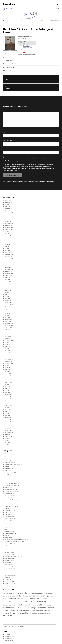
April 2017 (7, 296)
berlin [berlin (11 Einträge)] (16, 596)
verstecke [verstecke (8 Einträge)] (34, 613)
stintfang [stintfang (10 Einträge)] (40, 611)
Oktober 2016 (8, 307)
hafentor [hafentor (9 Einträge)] (15, 602)
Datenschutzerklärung (34, 167)
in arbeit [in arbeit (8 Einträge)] (17, 605)
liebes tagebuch (9, 531)
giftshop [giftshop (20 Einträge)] (34, 599)
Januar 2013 (8, 376)
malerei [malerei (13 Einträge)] (50, 605)
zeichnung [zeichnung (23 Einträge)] (8, 616)
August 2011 (8, 405)
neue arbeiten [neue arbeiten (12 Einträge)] (18, 608)
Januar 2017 (8, 303)
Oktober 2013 (8, 361)
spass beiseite (8, 569)
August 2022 (8, 230)
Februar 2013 (8, 374)
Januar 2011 (8, 420)
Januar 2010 (8, 430)
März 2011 (8, 416)
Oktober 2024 (8, 211)
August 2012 (8, 382)
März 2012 (8, 393)
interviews (7, 515)
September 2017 (9, 288)
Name (5, 132)
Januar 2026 (8, 200)
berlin (6, 466)
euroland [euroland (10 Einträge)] (28, 599)
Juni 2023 (7, 219)
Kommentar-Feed (9, 639)
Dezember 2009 (9, 432)
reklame (7, 563)
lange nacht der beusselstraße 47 (14, 527)
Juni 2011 (7, 409)
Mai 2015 (7, 330)
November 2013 (9, 359)
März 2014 (8, 351)
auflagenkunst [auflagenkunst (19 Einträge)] (40, 593)
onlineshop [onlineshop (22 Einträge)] (27, 608)
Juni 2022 (7, 232)
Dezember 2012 (9, 378)
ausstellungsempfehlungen (12, 464)
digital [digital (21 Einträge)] (28, 596)
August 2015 (8, 328)
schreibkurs (8, 567)
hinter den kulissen (10, 502)
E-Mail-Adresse (8, 140)
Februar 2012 (8, 395)
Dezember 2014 (9, 334)
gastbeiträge (8, 487)
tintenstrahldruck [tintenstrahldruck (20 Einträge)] (24, 613)
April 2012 (7, 390)
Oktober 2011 (8, 401)
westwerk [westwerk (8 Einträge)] (48, 613)
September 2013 (9, 363)
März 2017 (8, 299)
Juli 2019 (7, 261)
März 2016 (8, 317)
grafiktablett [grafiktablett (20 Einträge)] (8, 602)
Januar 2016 (8, 322)
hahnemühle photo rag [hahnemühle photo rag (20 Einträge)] (27, 602)
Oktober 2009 (8, 434)
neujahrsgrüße (9, 554)
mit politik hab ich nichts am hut (13, 542)
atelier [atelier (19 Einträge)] (31, 593)
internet (8, 64)
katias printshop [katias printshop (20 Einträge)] (26, 605)
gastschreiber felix (10, 489)
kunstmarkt (8, 525)
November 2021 (9, 240)
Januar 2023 (8, 221)
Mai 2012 (7, 388)
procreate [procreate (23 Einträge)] (21, 610)
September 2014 (9, 340)
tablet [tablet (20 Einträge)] (15, 613)
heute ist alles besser (10, 500)
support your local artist (11, 571)
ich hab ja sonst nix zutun (11, 506)
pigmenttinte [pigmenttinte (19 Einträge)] (50, 608)
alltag (6, 454)
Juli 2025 (7, 204)
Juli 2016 (7, 311)
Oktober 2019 (8, 257)
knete (6, 523)
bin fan (6, 471)
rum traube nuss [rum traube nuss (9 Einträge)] (33, 611)
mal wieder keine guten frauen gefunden (15, 540)
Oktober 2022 (8, 225)
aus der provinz (9, 462)
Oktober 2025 (8, 202)
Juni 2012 (7, 386)
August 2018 (8, 276)
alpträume (7, 456)
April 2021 (7, 248)
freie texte (7, 481)
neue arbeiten (8, 548)
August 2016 (8, 309)
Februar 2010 (8, 428)
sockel (13, 67)
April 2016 (7, 315)
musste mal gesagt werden (12, 544)
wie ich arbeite (9, 581)
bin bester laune (9, 469)
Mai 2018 (7, 278)
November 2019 (9, 255)
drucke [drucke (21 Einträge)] (17, 599)
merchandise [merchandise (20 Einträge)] (8, 608)
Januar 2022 (8, 236)
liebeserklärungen (9, 533)
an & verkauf (8, 458)
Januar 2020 (8, 253)
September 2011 (9, 403)
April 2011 (7, 413)
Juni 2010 (7, 424)
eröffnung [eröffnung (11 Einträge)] (23, 599)
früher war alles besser (11, 485)
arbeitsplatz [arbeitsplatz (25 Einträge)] (23, 593)
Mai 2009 (7, 443)
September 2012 (9, 380)
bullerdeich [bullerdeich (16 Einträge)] (22, 596)
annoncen (7, 460)
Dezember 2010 (9, 422)
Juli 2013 (7, 365)
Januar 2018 (8, 284)
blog (6, 475)
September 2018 (9, 273)
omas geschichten (9, 558)
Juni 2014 (7, 345)
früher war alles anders (11, 483)
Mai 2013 (7, 370)
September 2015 (9, 326)
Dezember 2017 (9, 286)
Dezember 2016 (9, 305)
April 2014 (7, 349)
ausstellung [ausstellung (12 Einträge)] (49, 593)
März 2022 (8, 234)
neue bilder (8, 550)
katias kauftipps (9, 519)
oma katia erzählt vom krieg (12, 556)
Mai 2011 (7, 411)
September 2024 (9, 213)
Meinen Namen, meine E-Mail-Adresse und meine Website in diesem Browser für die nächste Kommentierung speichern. (28, 160)
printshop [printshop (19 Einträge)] (12, 610)
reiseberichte (8, 561)
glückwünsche (8, 494)
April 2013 (7, 372)
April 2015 (7, 332)
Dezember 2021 (9, 238)
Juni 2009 (7, 441)
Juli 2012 (7, 384)
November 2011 (9, 399)
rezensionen (8, 565)
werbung (7, 579)
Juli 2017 (7, 292)
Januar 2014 (8, 355)
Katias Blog (9, 4)
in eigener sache (9, 510)
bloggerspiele (8, 477)
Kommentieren (10, 71)
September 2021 (9, 242)
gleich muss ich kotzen (11, 492)
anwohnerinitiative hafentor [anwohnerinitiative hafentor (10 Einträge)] (10, 593)
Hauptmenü (54, 6)
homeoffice (7, 504)
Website (6, 149)
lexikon (6, 529)
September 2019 (9, 259)
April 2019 (7, 265)
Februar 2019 (8, 267)
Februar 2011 (8, 418)
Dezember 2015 (9, 324)
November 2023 (9, 215)
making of (13, 64)
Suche (57, 6)
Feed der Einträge (9, 636)
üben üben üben (9, 575)
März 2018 (8, 280)
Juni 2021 (7, 244)
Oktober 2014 (8, 338)
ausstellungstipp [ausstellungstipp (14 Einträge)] (9, 596)
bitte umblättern (9, 473)
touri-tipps (8, 573)
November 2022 (9, 223)
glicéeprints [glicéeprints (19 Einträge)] (42, 599)
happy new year (9, 496)
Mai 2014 (7, 347)
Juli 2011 (7, 407)
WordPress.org (9, 641)
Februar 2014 (8, 353)
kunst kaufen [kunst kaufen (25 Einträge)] (42, 605)
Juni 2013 (7, 368)
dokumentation (9, 479)
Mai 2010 (7, 426)
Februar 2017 (8, 301)
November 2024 (9, 209)
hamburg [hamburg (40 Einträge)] (41, 602)
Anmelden (7, 634)
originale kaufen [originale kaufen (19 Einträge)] (38, 608)
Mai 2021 (7, 246)
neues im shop (8, 552)
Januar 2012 (8, 397)
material (8, 67)
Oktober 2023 (8, 217)
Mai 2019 (7, 263)
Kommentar (7, 110)
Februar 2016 (8, 319)
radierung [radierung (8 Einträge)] (27, 611)
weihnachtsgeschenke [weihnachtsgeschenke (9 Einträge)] (41, 613)
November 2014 (9, 336)
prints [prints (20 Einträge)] (5, 610)
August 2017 (8, 290)
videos (6, 577)
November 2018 (9, 269)
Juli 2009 (7, 439)
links (6, 535)
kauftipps (7, 521)
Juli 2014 (7, 342)
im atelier (7, 508)
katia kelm (9, 57)
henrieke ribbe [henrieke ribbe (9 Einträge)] (12, 605)
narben (6, 546)
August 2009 (8, 436)
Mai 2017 (7, 294)
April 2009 (7, 445)
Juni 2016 (7, 313)
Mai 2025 (7, 207)
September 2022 (9, 227)
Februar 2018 (8, 282)
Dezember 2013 (9, 357)
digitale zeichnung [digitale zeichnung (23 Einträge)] (40, 596)
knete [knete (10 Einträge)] (34, 605)
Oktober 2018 (8, 271)
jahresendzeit (8, 517)
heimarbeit (7, 498)
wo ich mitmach (9, 584)
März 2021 (8, 250)
